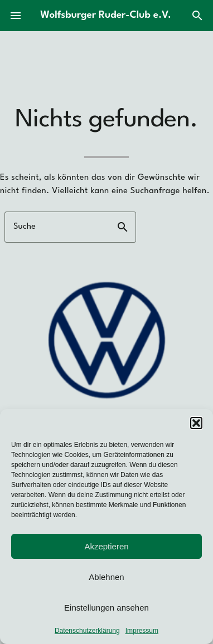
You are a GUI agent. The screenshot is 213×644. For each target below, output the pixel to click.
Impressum (142, 631)
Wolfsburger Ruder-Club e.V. (105, 15)
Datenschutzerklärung (87, 631)
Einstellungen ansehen (106, 608)
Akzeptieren (106, 546)
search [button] (123, 227)
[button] (196, 423)
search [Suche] (197, 16)
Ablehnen (106, 577)
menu (16, 16)
